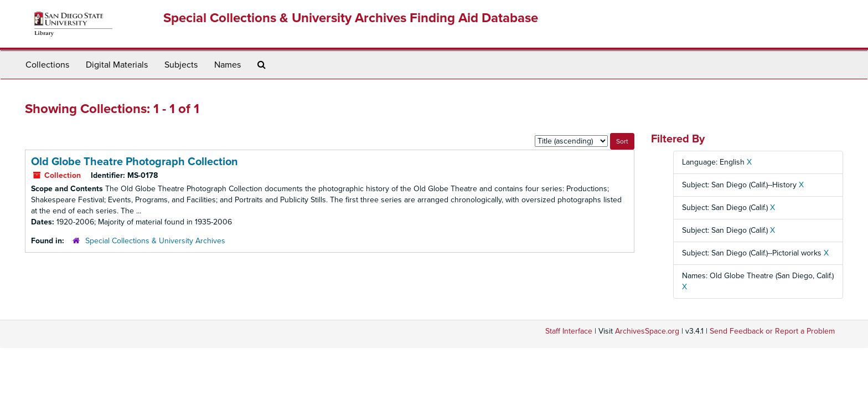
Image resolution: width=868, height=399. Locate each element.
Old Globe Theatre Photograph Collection (135, 162)
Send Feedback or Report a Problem (772, 331)
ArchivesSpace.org (647, 331)
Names (228, 65)
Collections (47, 65)
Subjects (181, 65)
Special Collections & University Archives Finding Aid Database (351, 18)
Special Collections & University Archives (155, 241)
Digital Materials (117, 65)
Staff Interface (569, 331)
